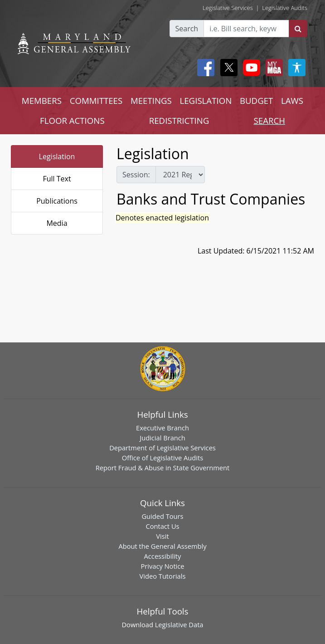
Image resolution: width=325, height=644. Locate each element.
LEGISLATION (206, 100)
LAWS (292, 100)
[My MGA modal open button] (272, 68)
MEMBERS (42, 100)
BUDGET (256, 100)
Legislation (57, 156)
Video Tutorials (163, 576)
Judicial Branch (162, 438)
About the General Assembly (162, 546)
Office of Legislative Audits (162, 458)
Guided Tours (162, 516)
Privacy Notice (162, 566)
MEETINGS (151, 100)
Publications (57, 201)
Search (187, 29)
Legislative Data (179, 624)
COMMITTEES (96, 100)
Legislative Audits (285, 8)
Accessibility (163, 556)
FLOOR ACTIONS (72, 120)
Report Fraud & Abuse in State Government (162, 468)
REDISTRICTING (179, 120)
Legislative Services (228, 8)
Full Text (57, 179)
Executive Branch (162, 428)
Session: (136, 175)
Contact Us (162, 526)
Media (57, 223)
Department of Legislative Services (162, 448)
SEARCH (269, 120)
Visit (162, 536)
